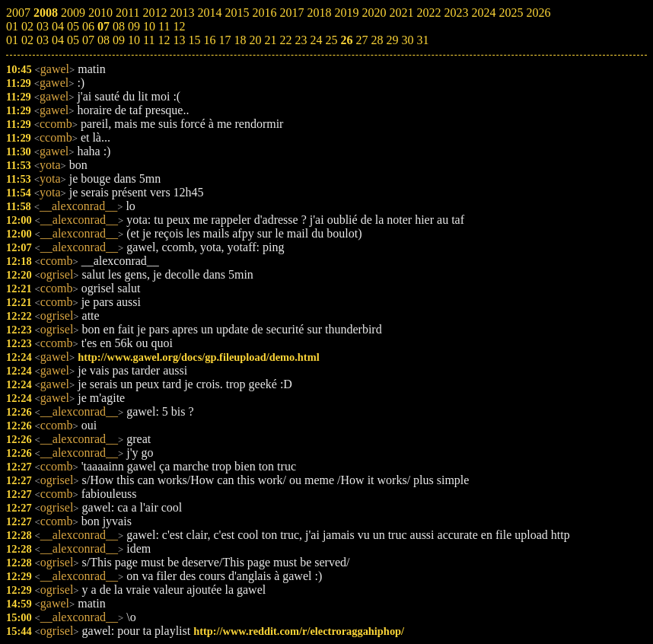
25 (331, 40)
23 (301, 40)
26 (346, 40)
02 (27, 40)
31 (422, 40)
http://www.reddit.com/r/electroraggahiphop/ (299, 631)
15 (194, 40)
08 (104, 40)
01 (12, 40)
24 (316, 40)
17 (225, 40)
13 (179, 40)
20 (255, 40)
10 (134, 40)
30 (407, 40)
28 (377, 40)
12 (164, 40)
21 (270, 40)
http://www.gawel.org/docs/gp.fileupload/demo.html (198, 357)
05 (73, 40)
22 (285, 40)
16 (209, 40)
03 (43, 40)
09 (119, 40)
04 (58, 40)
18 (240, 40)
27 (362, 40)
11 (149, 40)
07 (88, 40)
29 (392, 40)
